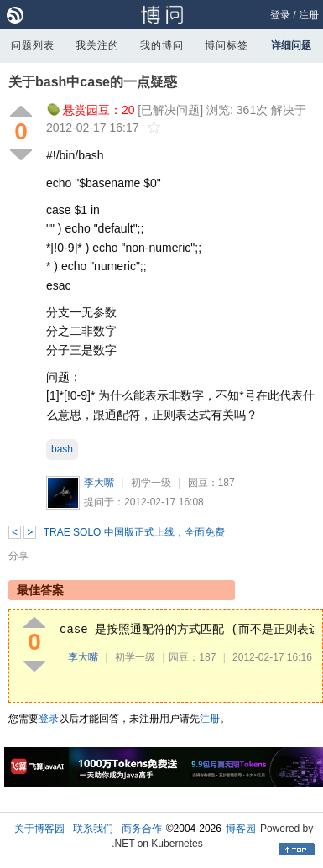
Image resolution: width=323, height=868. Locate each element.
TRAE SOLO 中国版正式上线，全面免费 (134, 532)
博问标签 (227, 45)
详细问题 (291, 45)
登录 (280, 15)
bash (62, 449)
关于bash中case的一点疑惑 (93, 82)
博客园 (241, 829)
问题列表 (33, 45)
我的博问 (162, 45)
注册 (309, 15)
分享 (18, 556)
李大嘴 (99, 483)
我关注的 (97, 45)
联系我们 (93, 829)
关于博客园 (39, 829)
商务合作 (142, 829)
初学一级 (151, 483)
